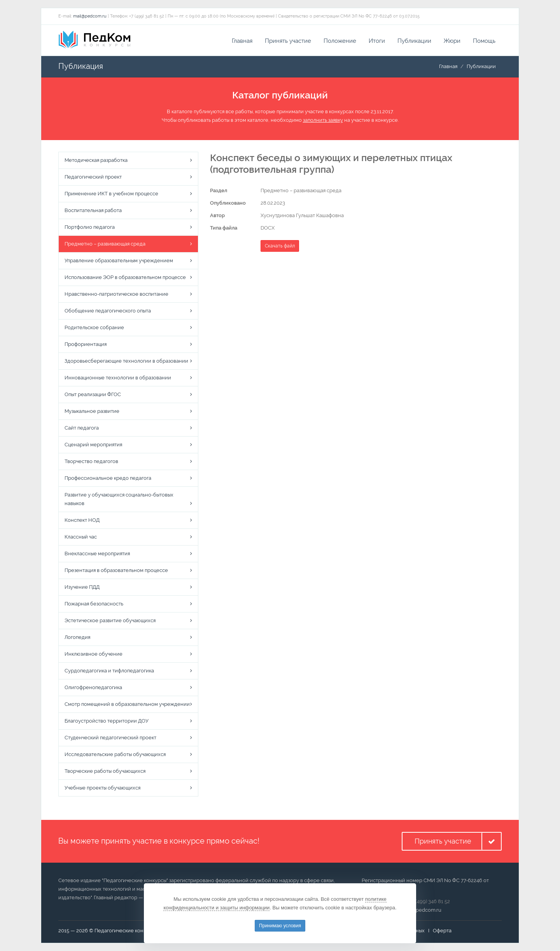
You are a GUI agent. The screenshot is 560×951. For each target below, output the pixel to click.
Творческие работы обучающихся (105, 771)
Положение (340, 41)
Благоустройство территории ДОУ (107, 721)
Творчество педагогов (91, 462)
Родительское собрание (94, 328)
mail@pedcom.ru (90, 16)
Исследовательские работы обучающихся (115, 755)
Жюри (452, 41)
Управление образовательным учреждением (119, 261)
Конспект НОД (82, 520)
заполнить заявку (323, 120)
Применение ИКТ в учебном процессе (111, 194)
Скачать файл (280, 246)
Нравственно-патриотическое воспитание (116, 294)
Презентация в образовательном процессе (116, 571)
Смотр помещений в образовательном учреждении (127, 704)
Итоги (377, 41)
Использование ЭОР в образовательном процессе (125, 278)
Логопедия (77, 638)
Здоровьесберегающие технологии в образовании (126, 361)
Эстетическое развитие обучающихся (110, 621)
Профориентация (86, 345)
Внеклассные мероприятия (97, 554)
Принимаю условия (280, 926)
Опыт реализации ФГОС (93, 395)
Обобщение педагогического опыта (108, 311)
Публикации (414, 41)
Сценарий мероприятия (93, 445)
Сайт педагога (82, 428)
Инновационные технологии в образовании (118, 378)
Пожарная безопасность (94, 604)
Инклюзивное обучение (94, 654)
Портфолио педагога (90, 227)
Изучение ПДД (82, 587)
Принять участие (288, 41)
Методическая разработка (96, 161)
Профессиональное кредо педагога (108, 478)
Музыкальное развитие (92, 411)
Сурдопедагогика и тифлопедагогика (109, 671)
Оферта (442, 931)
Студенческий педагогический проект (110, 738)
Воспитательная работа (93, 211)
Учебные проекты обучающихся (102, 788)
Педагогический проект (93, 177)
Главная (242, 41)
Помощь (484, 41)
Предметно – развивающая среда (105, 244)
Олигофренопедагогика (93, 688)
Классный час (81, 537)
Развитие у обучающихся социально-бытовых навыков (119, 499)
